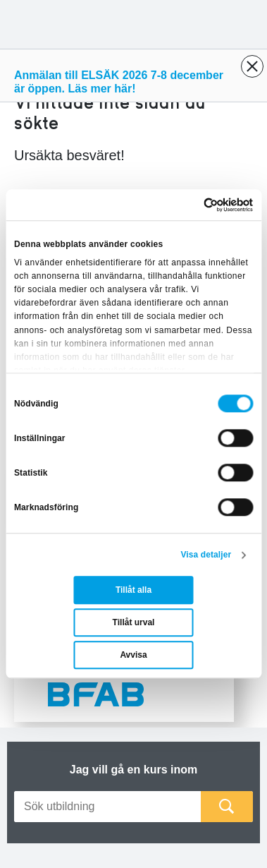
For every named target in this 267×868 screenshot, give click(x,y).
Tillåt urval (134, 623)
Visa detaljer (206, 555)
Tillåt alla (133, 591)
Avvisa (133, 656)
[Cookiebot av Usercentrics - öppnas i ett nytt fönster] (192, 205)
